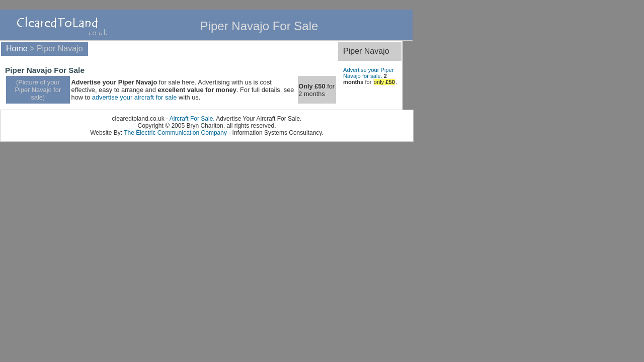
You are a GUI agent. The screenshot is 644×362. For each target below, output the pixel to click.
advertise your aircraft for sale (135, 97)
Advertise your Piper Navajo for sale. (369, 73)
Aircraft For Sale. (192, 119)
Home (17, 49)
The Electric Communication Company (175, 133)
